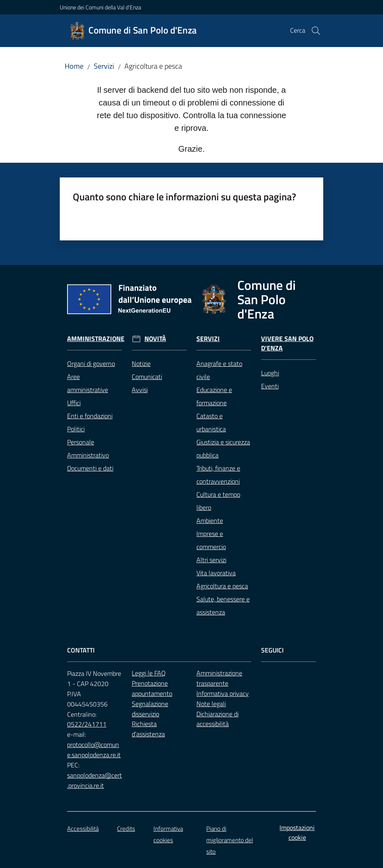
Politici (76, 429)
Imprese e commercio (211, 540)
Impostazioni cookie (297, 833)
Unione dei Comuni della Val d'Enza (100, 7)
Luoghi (270, 373)
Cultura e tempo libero (218, 501)
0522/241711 (87, 724)
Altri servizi (211, 560)
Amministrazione (96, 339)
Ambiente (210, 520)
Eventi (270, 386)
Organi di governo (91, 363)
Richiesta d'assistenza (148, 729)
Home (74, 66)
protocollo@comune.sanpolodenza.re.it (94, 750)
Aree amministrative (88, 383)
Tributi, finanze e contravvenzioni (218, 475)
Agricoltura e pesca (222, 586)
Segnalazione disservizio (150, 709)
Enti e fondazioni (90, 416)
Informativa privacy (223, 693)
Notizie (141, 363)
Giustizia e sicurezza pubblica (223, 449)
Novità (155, 339)
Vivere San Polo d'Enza (287, 343)
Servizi (104, 66)
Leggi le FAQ (149, 673)
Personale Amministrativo (88, 449)
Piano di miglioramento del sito (230, 840)
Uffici (74, 403)
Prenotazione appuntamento (152, 688)
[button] (316, 31)
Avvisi (140, 390)
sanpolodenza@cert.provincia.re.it (95, 780)
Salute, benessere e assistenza (223, 606)
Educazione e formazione (214, 396)
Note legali (211, 704)
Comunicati (147, 377)
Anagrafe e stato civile (219, 370)
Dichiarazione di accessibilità (217, 719)
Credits (126, 829)
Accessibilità (83, 829)
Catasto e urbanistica (211, 422)
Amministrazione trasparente (219, 678)
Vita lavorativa (216, 573)
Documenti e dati (90, 468)
